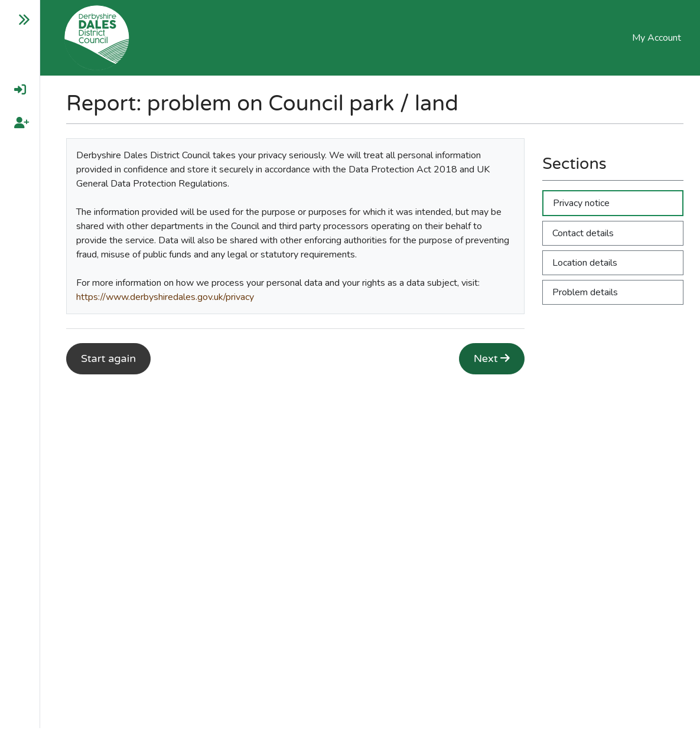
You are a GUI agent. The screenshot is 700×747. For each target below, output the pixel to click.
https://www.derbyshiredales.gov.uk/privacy (165, 297)
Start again (108, 358)
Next (492, 358)
